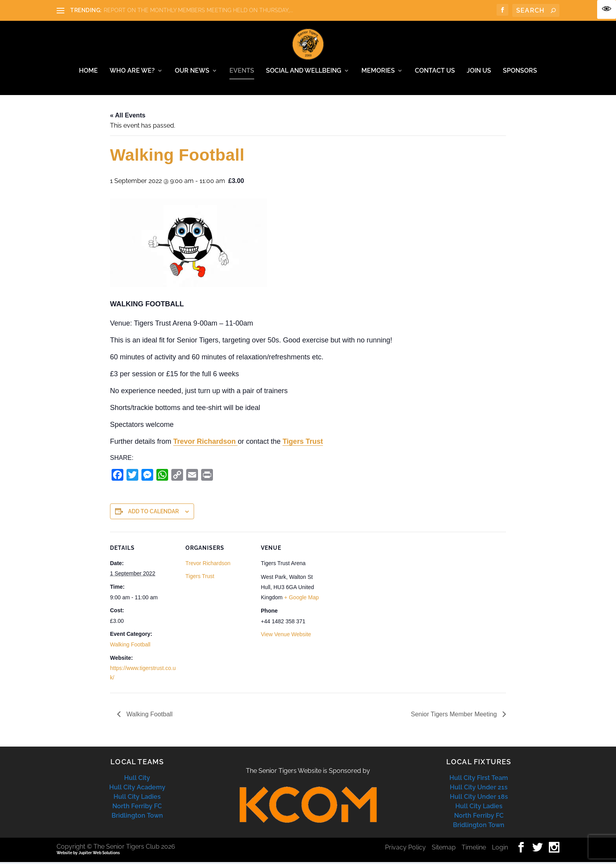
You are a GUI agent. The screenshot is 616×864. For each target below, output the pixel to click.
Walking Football (130, 646)
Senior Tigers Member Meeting (455, 716)
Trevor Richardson (205, 443)
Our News (192, 73)
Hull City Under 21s (479, 789)
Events (242, 73)
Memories (378, 73)
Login (500, 849)
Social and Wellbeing (304, 73)
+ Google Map (301, 599)
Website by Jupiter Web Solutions (88, 855)
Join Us (479, 73)
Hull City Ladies (137, 799)
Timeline (474, 849)
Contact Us (435, 73)
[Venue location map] (378, 588)
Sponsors (520, 73)
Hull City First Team (479, 780)
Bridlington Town (137, 817)
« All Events (128, 117)
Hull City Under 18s (479, 799)
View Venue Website (286, 636)
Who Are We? (132, 73)
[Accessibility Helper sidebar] (607, 9)
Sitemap (444, 849)
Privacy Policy (405, 849)
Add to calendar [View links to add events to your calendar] (153, 513)
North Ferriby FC (137, 808)
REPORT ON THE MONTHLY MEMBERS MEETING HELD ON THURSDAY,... (198, 10)
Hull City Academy (137, 789)
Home (88, 73)
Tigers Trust (303, 443)
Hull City (137, 780)
